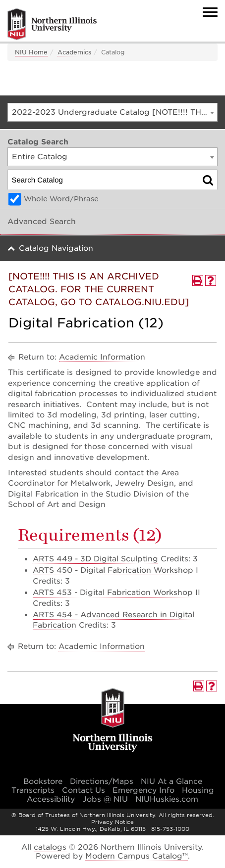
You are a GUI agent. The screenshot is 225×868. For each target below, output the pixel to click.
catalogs (50, 847)
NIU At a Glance (171, 781)
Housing (198, 790)
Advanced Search (42, 222)
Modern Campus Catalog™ (137, 856)
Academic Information (102, 357)
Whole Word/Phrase (61, 199)
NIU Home (31, 52)
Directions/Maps (102, 781)
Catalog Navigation (56, 248)
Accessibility (51, 799)
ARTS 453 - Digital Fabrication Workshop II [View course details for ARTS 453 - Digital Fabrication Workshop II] (116, 593)
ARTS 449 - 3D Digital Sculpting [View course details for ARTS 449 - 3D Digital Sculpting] (95, 559)
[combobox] (112, 112)
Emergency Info (143, 790)
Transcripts (33, 790)
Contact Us (84, 790)
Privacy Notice (112, 822)
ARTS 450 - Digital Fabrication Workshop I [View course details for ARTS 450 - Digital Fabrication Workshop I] (115, 570)
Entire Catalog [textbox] (40, 157)
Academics (74, 52)
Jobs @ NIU (105, 799)
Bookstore (43, 781)
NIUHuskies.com (167, 799)
